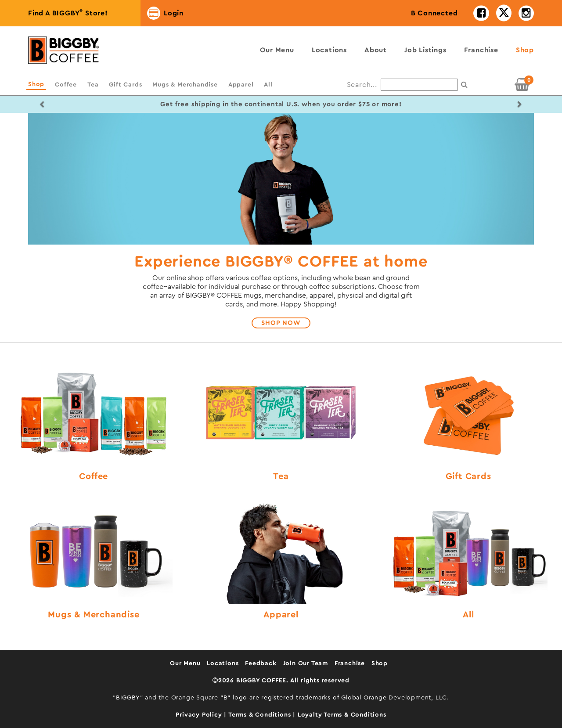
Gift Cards (125, 85)
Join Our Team (306, 663)
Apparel (241, 85)
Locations (329, 50)
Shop (525, 50)
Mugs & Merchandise (185, 85)
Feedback (261, 663)
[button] (42, 104)
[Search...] (419, 85)
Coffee (66, 85)
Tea (93, 85)
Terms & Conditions (261, 715)
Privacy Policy (200, 715)
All (268, 85)
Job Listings (425, 50)
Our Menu (277, 50)
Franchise (481, 50)
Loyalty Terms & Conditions (342, 715)
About (376, 50)
